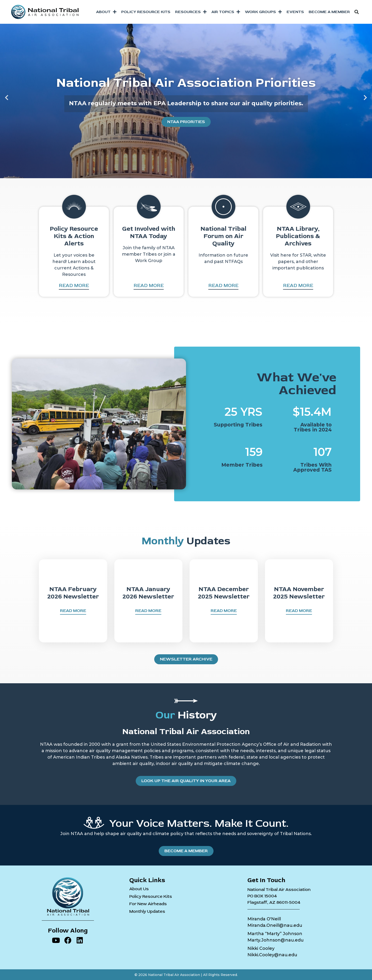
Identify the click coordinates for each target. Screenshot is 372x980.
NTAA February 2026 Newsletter (73, 593)
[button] (357, 12)
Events (295, 12)
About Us (139, 889)
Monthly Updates (147, 912)
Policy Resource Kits (146, 12)
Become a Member (329, 12)
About (106, 12)
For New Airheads (148, 904)
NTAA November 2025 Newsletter (299, 593)
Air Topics (226, 12)
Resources (191, 12)
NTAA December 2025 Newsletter (224, 593)
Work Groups (263, 12)
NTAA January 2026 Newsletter (148, 593)
